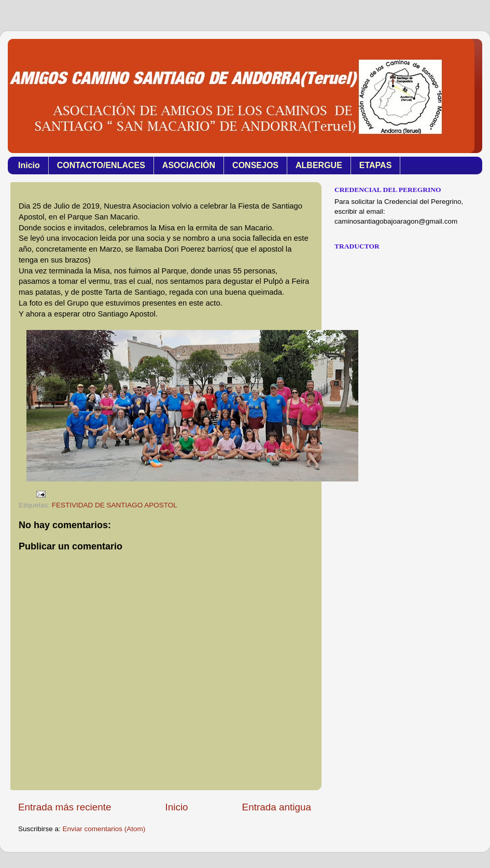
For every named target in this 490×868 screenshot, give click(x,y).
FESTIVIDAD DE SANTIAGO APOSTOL (115, 505)
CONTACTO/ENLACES (101, 165)
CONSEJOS (255, 165)
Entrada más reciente (65, 807)
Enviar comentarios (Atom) (104, 829)
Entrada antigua (277, 807)
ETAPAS (376, 165)
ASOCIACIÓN (189, 165)
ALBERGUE (319, 165)
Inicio (29, 165)
